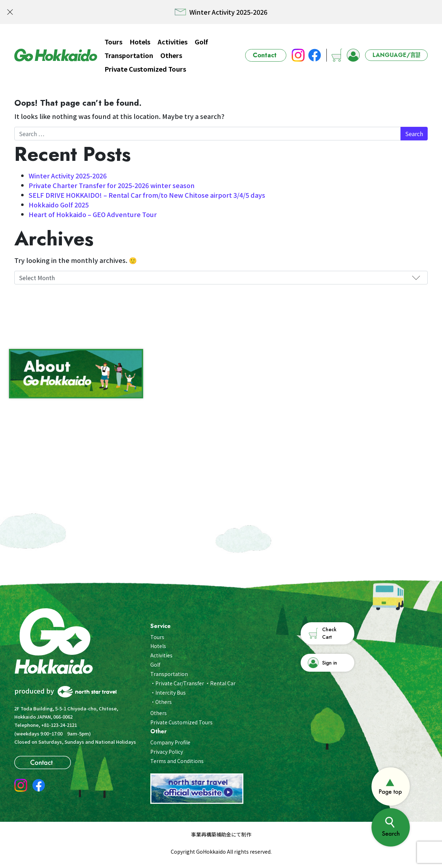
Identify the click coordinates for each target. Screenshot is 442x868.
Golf (201, 42)
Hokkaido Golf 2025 (59, 205)
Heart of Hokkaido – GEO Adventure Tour (93, 214)
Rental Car (223, 683)
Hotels (140, 42)
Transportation (129, 55)
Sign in (330, 663)
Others (171, 55)
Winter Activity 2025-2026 (68, 176)
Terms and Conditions (177, 761)
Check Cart (329, 633)
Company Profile (170, 742)
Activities (173, 42)
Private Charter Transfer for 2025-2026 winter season (112, 185)
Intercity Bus (171, 692)
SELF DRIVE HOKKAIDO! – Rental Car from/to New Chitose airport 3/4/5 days (147, 195)
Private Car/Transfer (180, 683)
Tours (113, 42)
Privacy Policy (167, 752)
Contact (265, 55)
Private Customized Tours (145, 69)
